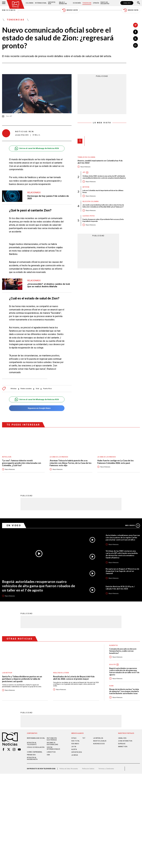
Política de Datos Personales (69, 769)
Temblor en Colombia (86, 157)
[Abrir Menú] (4, 3)
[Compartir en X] (135, 39)
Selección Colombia (90, 201)
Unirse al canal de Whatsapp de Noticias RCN (37, 148)
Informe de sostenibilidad (52, 743)
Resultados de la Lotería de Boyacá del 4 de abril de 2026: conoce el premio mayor (74, 678)
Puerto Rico (47, 389)
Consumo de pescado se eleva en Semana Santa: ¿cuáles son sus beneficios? (123, 651)
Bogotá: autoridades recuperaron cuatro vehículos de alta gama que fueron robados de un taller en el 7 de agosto (39, 586)
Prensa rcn (31, 755)
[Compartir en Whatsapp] (135, 45)
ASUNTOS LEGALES (100, 741)
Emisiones (9, 10)
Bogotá (112, 664)
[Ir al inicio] (16, 4)
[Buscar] (139, 3)
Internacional (41, 3)
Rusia (111, 686)
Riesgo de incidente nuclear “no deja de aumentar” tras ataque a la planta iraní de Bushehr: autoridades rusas (124, 691)
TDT (84, 738)
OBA (48, 755)
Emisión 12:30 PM (70, 10)
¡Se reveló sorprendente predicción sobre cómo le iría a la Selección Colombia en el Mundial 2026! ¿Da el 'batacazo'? (103, 206)
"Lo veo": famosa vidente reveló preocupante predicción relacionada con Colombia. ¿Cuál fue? (22, 463)
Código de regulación (36, 747)
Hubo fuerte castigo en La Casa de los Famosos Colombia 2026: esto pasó (115, 462)
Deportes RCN (52, 3)
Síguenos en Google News (37, 408)
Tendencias (87, 3)
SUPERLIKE (122, 744)
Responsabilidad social (36, 738)
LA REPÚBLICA (98, 738)
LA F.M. (74, 746)
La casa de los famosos (59, 457)
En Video (14, 525)
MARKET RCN (123, 746)
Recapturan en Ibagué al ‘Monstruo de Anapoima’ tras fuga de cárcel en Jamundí (122, 571)
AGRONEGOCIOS (99, 744)
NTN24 (74, 738)
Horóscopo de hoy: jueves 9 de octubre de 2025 (48, 197)
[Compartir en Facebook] (135, 32)
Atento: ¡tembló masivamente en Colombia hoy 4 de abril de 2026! (100, 162)
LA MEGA (75, 755)
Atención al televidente (32, 743)
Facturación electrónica (52, 739)
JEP (84, 172)
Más (133, 525)
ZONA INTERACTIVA (125, 741)
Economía (77, 3)
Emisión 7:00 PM (131, 10)
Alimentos (113, 645)
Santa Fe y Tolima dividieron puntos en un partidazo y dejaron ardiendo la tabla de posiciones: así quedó (22, 679)
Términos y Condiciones (106, 769)
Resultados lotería (61, 673)
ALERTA (74, 749)
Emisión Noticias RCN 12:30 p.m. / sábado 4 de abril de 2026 (120, 587)
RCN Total (76, 741)
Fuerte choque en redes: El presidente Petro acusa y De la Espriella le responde (103, 220)
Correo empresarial (35, 752)
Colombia (29, 3)
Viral (37, 389)
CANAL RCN (127, 3)
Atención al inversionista (32, 758)
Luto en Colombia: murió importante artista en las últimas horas (103, 191)
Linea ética (51, 752)
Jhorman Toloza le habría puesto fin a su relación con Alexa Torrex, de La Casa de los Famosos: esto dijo (71, 463)
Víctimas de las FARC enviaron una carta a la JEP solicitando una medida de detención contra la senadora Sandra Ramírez (104, 177)
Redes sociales (26, 389)
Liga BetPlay (7, 673)
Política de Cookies (88, 769)
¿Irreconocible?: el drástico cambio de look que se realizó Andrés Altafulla (49, 285)
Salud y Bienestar (63, 3)
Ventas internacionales (53, 748)
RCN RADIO (75, 744)
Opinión (96, 3)
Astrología (7, 457)
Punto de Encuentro (105, 3)
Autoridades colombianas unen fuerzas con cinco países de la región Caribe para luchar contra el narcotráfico (123, 537)
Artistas (14, 389)
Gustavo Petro (89, 216)
